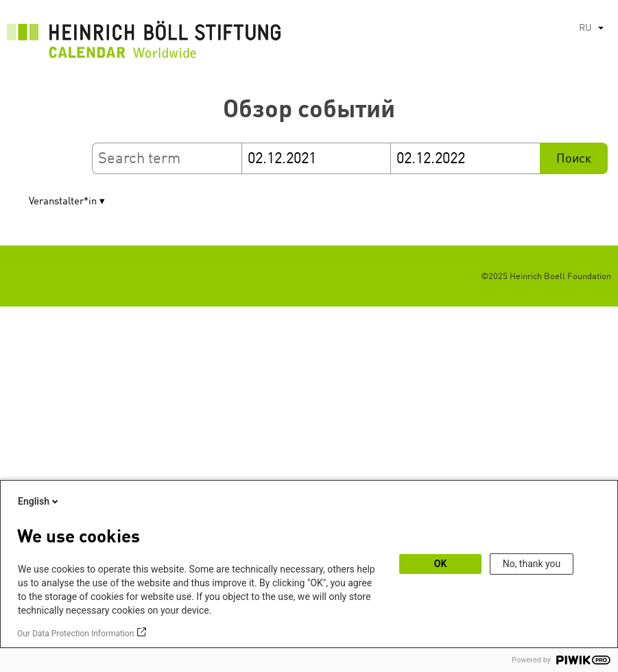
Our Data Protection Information (75, 634)
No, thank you (532, 564)
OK (441, 564)
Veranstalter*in (63, 202)
